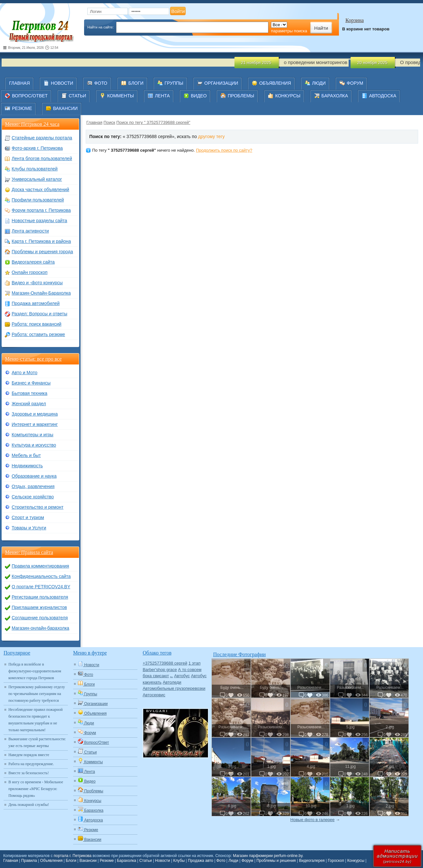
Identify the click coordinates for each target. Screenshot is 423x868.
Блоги (71, 861)
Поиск (109, 122)
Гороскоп (336, 861)
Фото (221, 861)
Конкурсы (356, 861)
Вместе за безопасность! (29, 773)
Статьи (146, 861)
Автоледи (172, 682)
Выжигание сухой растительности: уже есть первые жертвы (37, 742)
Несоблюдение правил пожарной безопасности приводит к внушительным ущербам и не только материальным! (36, 720)
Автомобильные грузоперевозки (174, 688)
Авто (172, 677)
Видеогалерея (312, 861)
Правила (29, 861)
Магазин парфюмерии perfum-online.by (268, 856)
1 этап (195, 663)
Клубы (179, 861)
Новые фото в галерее (313, 820)
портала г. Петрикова (73, 856)
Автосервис (154, 695)
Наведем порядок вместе (29, 755)
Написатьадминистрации (397, 856)
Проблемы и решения (276, 861)
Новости (162, 861)
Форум (247, 861)
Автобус (182, 676)
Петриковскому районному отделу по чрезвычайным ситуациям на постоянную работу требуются (37, 694)
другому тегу (211, 136)
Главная (94, 122)
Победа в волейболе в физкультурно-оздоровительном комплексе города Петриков (35, 671)
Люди (233, 861)
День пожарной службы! (29, 805)
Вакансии (88, 861)
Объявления (51, 861)
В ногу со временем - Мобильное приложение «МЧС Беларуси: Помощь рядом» (36, 789)
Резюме (107, 861)
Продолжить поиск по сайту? (224, 150)
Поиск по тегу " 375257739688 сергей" (153, 122)
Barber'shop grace (160, 670)
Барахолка (126, 861)
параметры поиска (289, 31)
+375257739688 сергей (165, 663)
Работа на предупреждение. (31, 764)
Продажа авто (201, 861)
